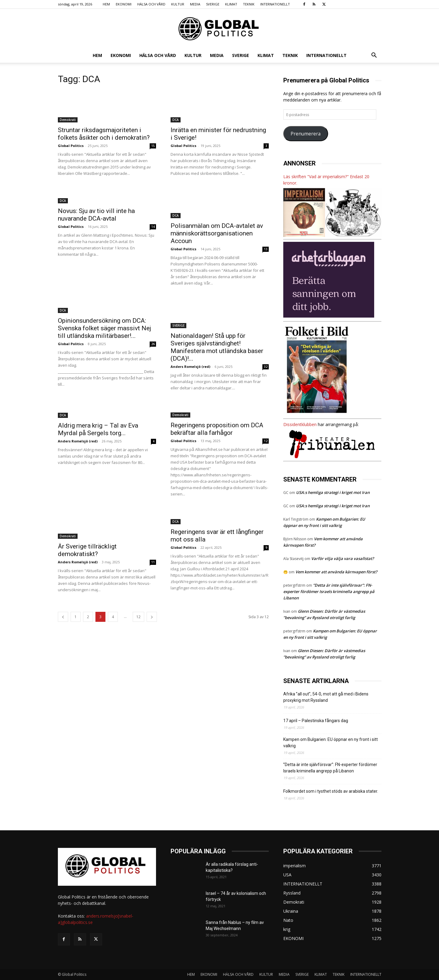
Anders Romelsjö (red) (190, 367)
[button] (374, 56)
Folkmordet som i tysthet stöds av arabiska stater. (331, 791)
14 (153, 227)
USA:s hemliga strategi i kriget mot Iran (333, 492)
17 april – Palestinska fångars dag (316, 721)
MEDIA (195, 4)
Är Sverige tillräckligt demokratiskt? (87, 550)
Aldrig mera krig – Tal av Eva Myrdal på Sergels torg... (98, 429)
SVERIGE (213, 4)
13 (266, 249)
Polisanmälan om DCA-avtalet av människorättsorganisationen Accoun (217, 233)
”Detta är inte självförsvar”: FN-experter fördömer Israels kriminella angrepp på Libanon (329, 592)
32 (266, 367)
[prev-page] (63, 617)
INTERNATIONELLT (275, 4)
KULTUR (178, 4)
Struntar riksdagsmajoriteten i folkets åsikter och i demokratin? (104, 134)
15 (153, 146)
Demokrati (68, 120)
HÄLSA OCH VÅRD (151, 4)
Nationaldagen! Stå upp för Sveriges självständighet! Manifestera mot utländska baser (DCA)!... (217, 347)
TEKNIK (249, 4)
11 (153, 562)
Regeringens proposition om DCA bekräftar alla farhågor (217, 429)
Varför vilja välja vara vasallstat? (343, 558)
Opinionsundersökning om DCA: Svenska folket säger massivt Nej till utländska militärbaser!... (105, 328)
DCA (176, 120)
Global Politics (71, 146)
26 (153, 344)
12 (266, 441)
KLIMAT (231, 4)
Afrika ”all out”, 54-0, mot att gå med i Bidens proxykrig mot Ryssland (326, 697)
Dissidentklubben (300, 424)
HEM (106, 4)
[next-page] (152, 617)
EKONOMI (124, 4)
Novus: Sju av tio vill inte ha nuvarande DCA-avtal (96, 215)
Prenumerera (306, 134)
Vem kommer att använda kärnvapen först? (336, 572)
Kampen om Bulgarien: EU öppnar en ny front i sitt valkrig (331, 743)
